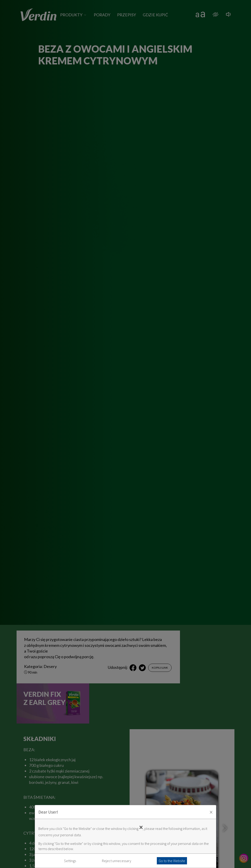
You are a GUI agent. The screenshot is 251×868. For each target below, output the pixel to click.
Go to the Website (172, 861)
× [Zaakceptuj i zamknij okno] (211, 812)
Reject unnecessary (117, 861)
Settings (70, 861)
